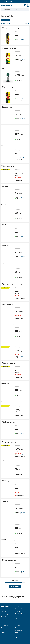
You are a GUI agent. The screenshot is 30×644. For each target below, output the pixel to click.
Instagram (4, 635)
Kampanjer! (4, 616)
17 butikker (22, 512)
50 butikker (22, 59)
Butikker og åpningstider (7, 614)
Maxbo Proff (4, 621)
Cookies (17, 637)
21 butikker (22, 217)
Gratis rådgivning (19, 614)
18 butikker (22, 158)
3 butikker (22, 197)
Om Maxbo (4, 612)
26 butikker (22, 138)
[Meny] (28, 6)
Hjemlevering (18, 618)
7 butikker (22, 335)
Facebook (3, 633)
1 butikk (22, 179)
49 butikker (22, 40)
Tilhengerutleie (19, 609)
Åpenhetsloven (19, 635)
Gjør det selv (4, 628)
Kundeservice (18, 628)
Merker (3, 619)
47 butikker (22, 276)
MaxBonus (4, 609)
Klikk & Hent (18, 616)
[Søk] (15, 9)
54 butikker (22, 256)
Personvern (18, 633)
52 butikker (22, 394)
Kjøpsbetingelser (19, 630)
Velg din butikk (8, 1)
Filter (6, 20)
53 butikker (22, 118)
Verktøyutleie (18, 611)
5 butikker (22, 434)
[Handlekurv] (25, 5)
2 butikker (22, 414)
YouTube (3, 630)
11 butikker (22, 571)
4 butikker (22, 297)
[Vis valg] (26, 20)
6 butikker (22, 317)
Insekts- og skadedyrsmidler (8, 14)
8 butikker (22, 532)
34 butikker (22, 79)
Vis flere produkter (15, 586)
